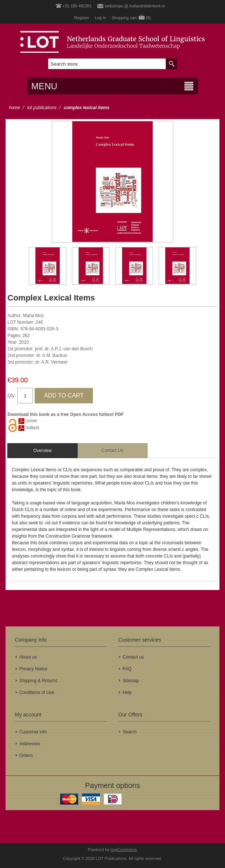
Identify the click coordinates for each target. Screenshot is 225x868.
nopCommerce (124, 850)
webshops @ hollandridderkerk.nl (135, 6)
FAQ (127, 669)
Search (129, 732)
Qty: (11, 396)
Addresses (30, 744)
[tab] (42, 451)
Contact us (133, 657)
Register (82, 18)
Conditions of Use (37, 692)
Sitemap (131, 681)
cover (32, 421)
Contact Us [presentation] (112, 451)
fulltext (33, 428)
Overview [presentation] (42, 451)
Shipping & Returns (38, 681)
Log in (100, 18)
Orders (26, 756)
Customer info (33, 732)
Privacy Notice (33, 669)
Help (127, 692)
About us (28, 657)
